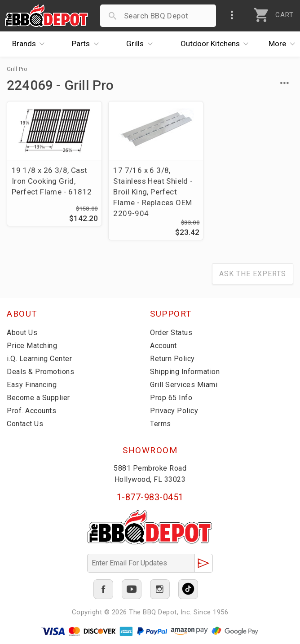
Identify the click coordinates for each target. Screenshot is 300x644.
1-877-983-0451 (150, 498)
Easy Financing (32, 385)
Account (163, 346)
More (284, 44)
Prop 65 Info (171, 398)
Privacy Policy (174, 411)
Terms (161, 424)
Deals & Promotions (40, 372)
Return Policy (172, 359)
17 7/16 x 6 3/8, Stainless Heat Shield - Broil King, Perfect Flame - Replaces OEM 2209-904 (149, 192)
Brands (31, 44)
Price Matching (32, 346)
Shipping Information (185, 372)
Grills (142, 44)
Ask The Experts (253, 274)
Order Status (171, 333)
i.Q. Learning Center (39, 359)
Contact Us (25, 424)
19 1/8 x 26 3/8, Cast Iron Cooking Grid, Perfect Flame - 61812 (52, 181)
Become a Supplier (38, 398)
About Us (22, 333)
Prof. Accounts (31, 411)
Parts (88, 44)
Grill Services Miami (184, 385)
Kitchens (217, 44)
